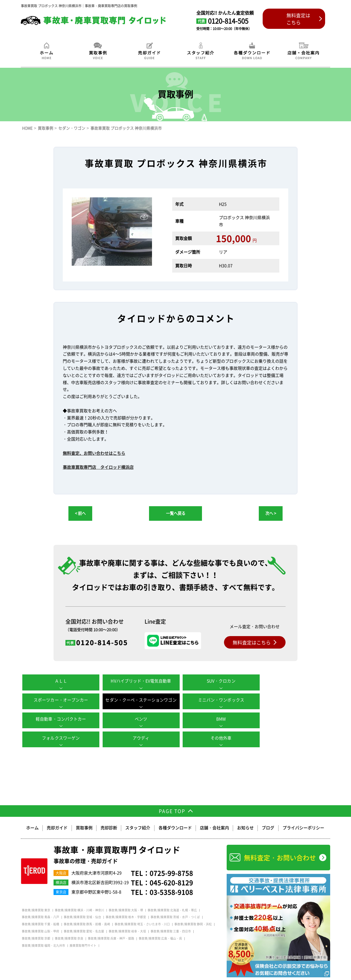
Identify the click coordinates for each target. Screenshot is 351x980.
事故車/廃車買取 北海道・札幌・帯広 (172, 898)
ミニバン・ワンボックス (137, 700)
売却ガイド (58, 816)
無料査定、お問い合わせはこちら (94, 453)
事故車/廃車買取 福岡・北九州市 (43, 933)
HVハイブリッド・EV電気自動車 (137, 681)
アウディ (214, 719)
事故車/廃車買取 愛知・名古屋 (84, 919)
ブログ (268, 816)
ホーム (33, 816)
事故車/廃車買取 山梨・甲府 (40, 919)
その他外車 (292, 719)
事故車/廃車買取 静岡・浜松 (193, 912)
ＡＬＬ (59, 681)
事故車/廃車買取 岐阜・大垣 (127, 919)
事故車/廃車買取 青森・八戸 (40, 905)
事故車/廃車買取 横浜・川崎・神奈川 (79, 898)
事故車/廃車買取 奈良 (69, 926)
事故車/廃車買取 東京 (36, 898)
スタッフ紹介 (138, 816)
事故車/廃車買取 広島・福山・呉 (160, 926)
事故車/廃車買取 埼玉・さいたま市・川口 (142, 912)
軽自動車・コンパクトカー (214, 700)
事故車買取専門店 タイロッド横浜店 (98, 467)
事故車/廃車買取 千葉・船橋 (40, 912)
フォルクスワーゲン (137, 719)
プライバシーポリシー (303, 816)
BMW (59, 719)
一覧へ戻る (176, 513)
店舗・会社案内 (214, 816)
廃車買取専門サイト (83, 933)
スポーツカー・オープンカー (292, 681)
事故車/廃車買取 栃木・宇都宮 (126, 905)
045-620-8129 (171, 870)
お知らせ (245, 816)
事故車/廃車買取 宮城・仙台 (82, 905)
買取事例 (84, 816)
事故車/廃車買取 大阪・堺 (126, 898)
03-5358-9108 (171, 880)
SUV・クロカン (214, 681)
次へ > (271, 513)
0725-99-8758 (171, 861)
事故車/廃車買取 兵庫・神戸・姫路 (111, 926)
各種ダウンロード (175, 816)
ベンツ (292, 700)
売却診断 (109, 816)
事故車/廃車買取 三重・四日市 (171, 919)
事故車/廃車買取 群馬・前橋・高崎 (87, 912)
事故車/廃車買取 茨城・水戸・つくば (175, 905)
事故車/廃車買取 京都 (36, 926)
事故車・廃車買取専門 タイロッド (117, 843)
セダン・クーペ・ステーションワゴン (59, 700)
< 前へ (80, 513)
